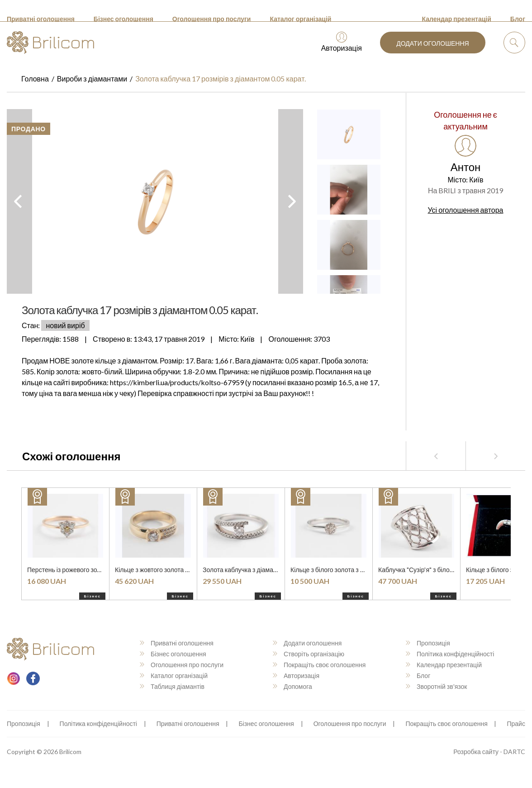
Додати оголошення (432, 43)
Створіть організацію (309, 654)
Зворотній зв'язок (436, 686)
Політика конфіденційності (450, 654)
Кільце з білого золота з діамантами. (343, 570)
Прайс (516, 724)
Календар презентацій (457, 19)
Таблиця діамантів (172, 686)
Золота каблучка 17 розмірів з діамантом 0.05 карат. (221, 79)
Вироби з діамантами (92, 79)
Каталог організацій (300, 19)
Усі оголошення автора (466, 210)
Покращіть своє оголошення (319, 665)
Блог (518, 19)
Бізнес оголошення (123, 19)
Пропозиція (428, 643)
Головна (35, 79)
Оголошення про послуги (212, 19)
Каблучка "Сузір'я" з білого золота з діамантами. (448, 570)
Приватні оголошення (41, 19)
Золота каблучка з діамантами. (247, 570)
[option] (155, 201)
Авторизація (342, 42)
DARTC (514, 752)
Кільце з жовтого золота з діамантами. (170, 570)
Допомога (292, 686)
